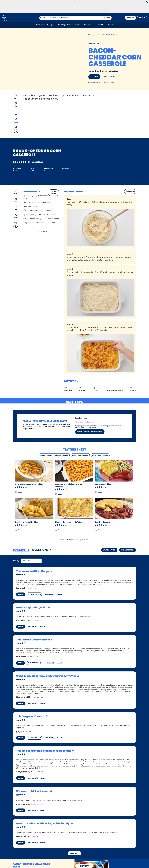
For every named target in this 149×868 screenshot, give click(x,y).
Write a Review (109, 550)
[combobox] (71, 18)
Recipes (97, 35)
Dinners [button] (40, 25)
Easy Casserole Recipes (110, 35)
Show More (74, 844)
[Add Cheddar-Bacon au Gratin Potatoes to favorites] (56, 530)
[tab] (21, 550)
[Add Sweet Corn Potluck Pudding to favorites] (16, 530)
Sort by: (16, 561)
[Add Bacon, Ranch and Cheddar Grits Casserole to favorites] (56, 494)
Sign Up (130, 18)
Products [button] (88, 25)
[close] (147, 2)
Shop (111, 25)
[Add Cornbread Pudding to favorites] (96, 492)
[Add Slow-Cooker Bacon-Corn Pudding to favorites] (16, 492)
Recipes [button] (51, 25)
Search (107, 18)
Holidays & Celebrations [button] (69, 25)
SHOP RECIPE (54, 193)
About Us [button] (100, 25)
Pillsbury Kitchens (94, 82)
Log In (142, 18)
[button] (16, 104)
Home (90, 35)
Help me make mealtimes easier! (90, 432)
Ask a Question (128, 550)
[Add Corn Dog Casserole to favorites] (96, 530)
